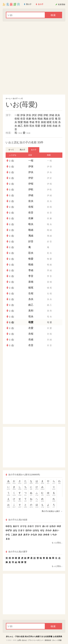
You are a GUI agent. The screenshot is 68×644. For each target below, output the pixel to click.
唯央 (34, 119)
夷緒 (46, 119)
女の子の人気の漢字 (16, 552)
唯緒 (40, 119)
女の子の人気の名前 (16, 520)
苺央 (32, 126)
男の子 (22, 150)
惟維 (26, 122)
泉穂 (43, 122)
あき (20, 534)
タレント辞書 (57, 640)
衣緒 (55, 126)
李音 (38, 122)
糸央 (31, 299)
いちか (54, 534)
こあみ (14, 534)
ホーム (8, 99)
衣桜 (49, 126)
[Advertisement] (34, 58)
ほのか (29, 530)
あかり (16, 526)
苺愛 (38, 126)
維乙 (20, 126)
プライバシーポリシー (36, 640)
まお (8, 539)
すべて (11, 150)
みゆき (46, 534)
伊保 (23, 115)
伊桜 (40, 115)
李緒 (32, 122)
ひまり (21, 530)
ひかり (38, 526)
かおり (31, 526)
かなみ (34, 534)
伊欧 (46, 115)
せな (42, 530)
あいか (45, 526)
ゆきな (9, 526)
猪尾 (49, 122)
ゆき (59, 526)
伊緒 (52, 115)
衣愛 (43, 126)
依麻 (29, 119)
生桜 (55, 122)
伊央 (29, 115)
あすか (27, 534)
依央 (57, 115)
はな (15, 530)
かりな (23, 526)
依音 (23, 119)
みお (40, 534)
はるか (53, 526)
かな (8, 534)
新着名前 (48, 640)
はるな (36, 530)
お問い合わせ (22, 640)
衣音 (31, 345)
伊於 (34, 115)
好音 (52, 119)
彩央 (31, 253)
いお (12, 161)
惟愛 (20, 122)
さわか (49, 530)
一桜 (17, 115)
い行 (21, 99)
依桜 (17, 119)
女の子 (15, 99)
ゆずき (9, 530)
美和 (26, 126)
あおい (56, 530)
